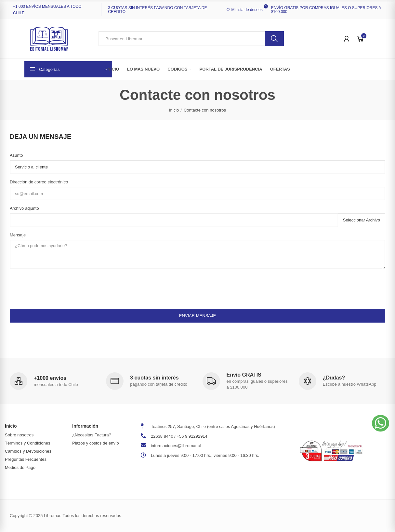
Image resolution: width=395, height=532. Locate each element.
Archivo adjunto (24, 208)
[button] (381, 423)
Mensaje (18, 235)
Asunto (16, 155)
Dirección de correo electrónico (39, 182)
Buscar (274, 39)
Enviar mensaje (197, 316)
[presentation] (59, 286)
